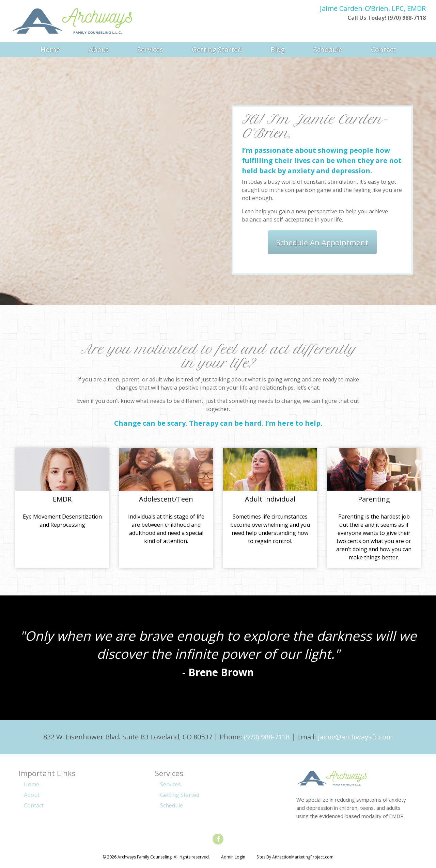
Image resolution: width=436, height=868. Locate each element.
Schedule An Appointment (322, 242)
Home (50, 49)
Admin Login (233, 857)
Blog (278, 49)
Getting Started (217, 49)
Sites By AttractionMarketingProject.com (295, 857)
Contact (383, 49)
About (99, 49)
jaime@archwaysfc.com (355, 737)
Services (150, 49)
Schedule (328, 49)
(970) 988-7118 (267, 737)
